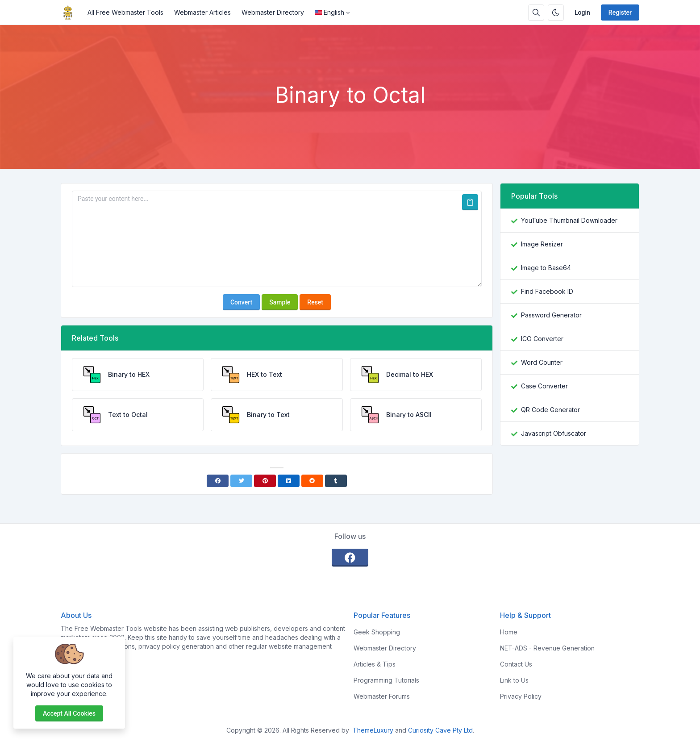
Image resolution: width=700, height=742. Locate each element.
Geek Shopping (377, 632)
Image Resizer (542, 244)
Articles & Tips (375, 664)
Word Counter (542, 362)
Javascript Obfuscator (554, 433)
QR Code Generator (550, 410)
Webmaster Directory (273, 12)
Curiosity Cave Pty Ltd (440, 730)
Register (620, 13)
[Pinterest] (265, 481)
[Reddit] (312, 481)
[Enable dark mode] (556, 13)
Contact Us (516, 664)
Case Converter (544, 386)
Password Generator (551, 315)
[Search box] (536, 13)
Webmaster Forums (382, 696)
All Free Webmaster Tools (125, 12)
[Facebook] (218, 481)
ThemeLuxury (373, 730)
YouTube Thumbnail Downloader (569, 220)
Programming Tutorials (386, 680)
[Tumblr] (336, 481)
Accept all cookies (69, 713)
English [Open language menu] (329, 12)
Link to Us (514, 680)
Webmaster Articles (202, 12)
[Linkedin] (289, 481)
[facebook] (350, 558)
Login (582, 13)
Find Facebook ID (547, 291)
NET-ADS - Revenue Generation (547, 648)
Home (509, 632)
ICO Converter (542, 339)
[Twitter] (241, 481)
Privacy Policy (521, 696)
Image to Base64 (546, 268)
